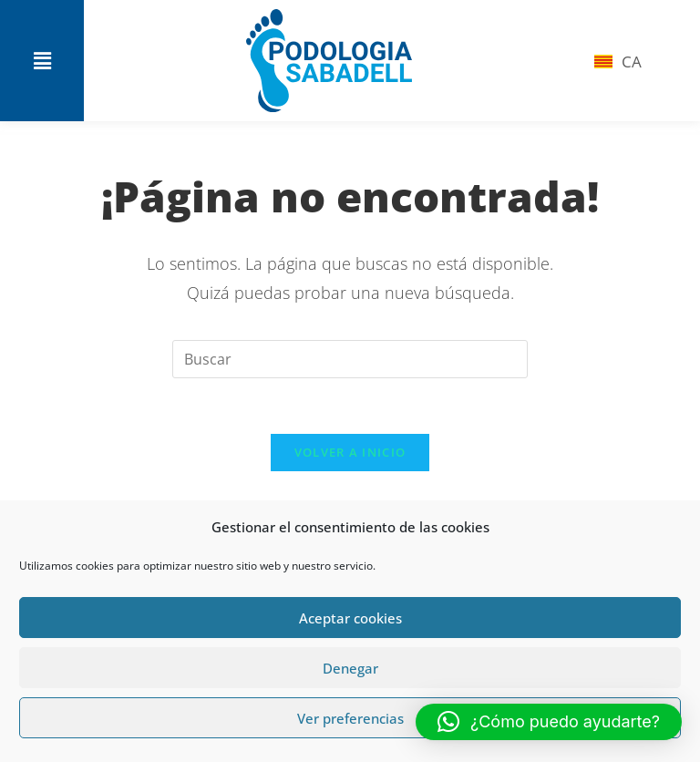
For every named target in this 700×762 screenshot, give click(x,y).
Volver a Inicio (350, 452)
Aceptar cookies (350, 618)
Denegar (350, 668)
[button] (42, 61)
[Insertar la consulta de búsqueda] (350, 360)
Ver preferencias (350, 718)
